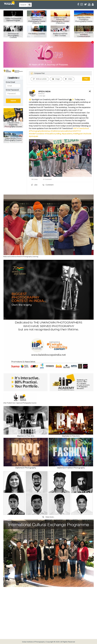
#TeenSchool (83, 128)
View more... (49, 517)
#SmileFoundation (37, 134)
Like (34, 185)
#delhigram (78, 134)
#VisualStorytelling (53, 134)
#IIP (75, 128)
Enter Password (12, 90)
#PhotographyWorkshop (39, 131)
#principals (34, 136)
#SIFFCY (77, 131)
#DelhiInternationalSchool (62, 131)
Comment (48, 185)
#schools (87, 134)
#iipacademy (67, 134)
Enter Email (10, 82)
